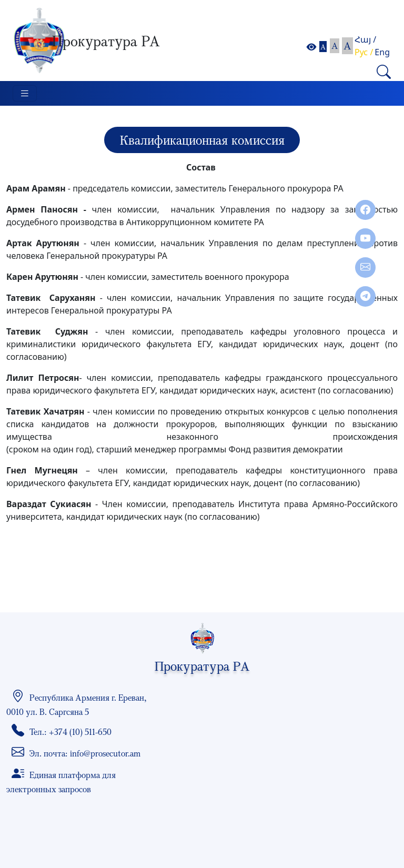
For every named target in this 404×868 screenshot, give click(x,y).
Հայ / (365, 39)
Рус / (364, 52)
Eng (382, 52)
